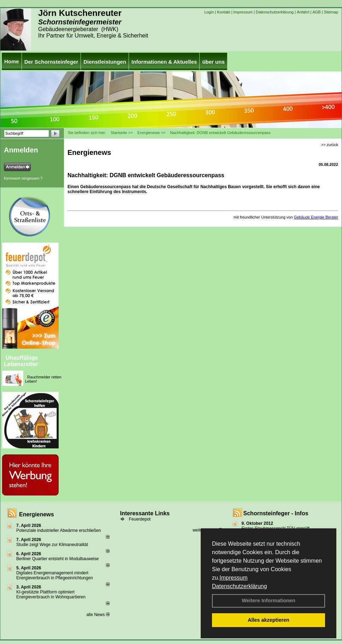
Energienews (37, 514)
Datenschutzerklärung (240, 586)
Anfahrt (303, 12)
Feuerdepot (140, 519)
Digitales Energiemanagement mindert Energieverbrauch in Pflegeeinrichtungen (55, 575)
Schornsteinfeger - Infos (276, 513)
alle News (98, 615)
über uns (213, 62)
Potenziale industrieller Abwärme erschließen (58, 530)
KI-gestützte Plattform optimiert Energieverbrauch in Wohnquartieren (51, 594)
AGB (316, 12)
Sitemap (331, 12)
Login (209, 12)
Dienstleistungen (105, 62)
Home (12, 61)
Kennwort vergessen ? (23, 178)
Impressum (233, 578)
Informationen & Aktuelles (164, 62)
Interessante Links (145, 513)
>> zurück (330, 145)
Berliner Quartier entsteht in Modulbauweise (57, 559)
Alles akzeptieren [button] (269, 620)
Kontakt (223, 12)
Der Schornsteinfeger (51, 62)
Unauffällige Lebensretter (21, 361)
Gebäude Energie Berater (316, 217)
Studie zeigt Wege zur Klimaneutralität (52, 545)
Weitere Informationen (269, 601)
